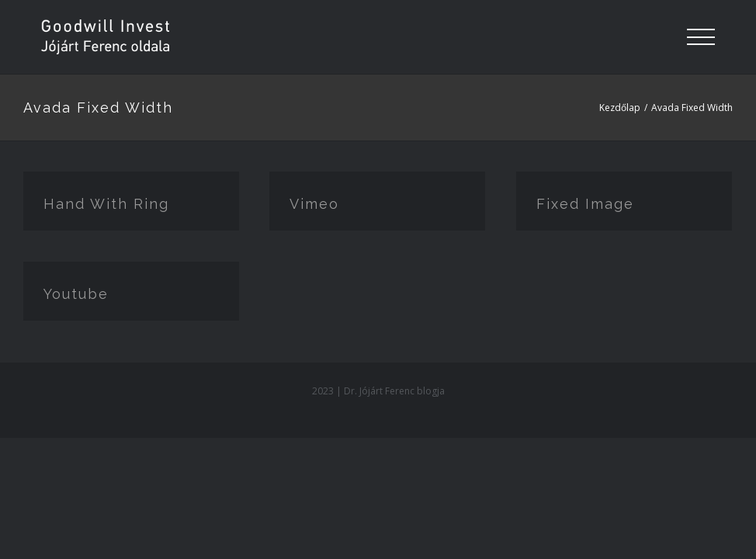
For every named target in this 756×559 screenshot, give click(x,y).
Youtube (76, 294)
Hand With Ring (106, 204)
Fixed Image (585, 204)
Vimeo (314, 204)
